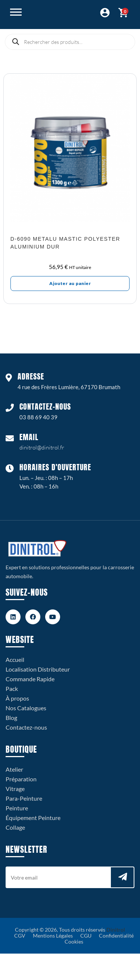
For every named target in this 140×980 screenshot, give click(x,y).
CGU (86, 936)
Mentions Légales (53, 936)
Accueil (15, 659)
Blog (11, 718)
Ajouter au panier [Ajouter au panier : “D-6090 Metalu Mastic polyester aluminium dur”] (70, 283)
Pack (12, 688)
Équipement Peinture (33, 818)
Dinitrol (116, 930)
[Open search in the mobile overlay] (70, 42)
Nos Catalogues (26, 708)
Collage (15, 827)
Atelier (14, 769)
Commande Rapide (30, 679)
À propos (17, 698)
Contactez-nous (26, 727)
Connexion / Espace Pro (105, 13)
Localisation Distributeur (38, 669)
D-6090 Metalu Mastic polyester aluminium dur (65, 243)
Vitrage (15, 789)
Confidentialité (116, 936)
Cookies (74, 941)
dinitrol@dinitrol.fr (42, 447)
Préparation (21, 779)
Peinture (17, 808)
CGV (20, 936)
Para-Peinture (24, 798)
